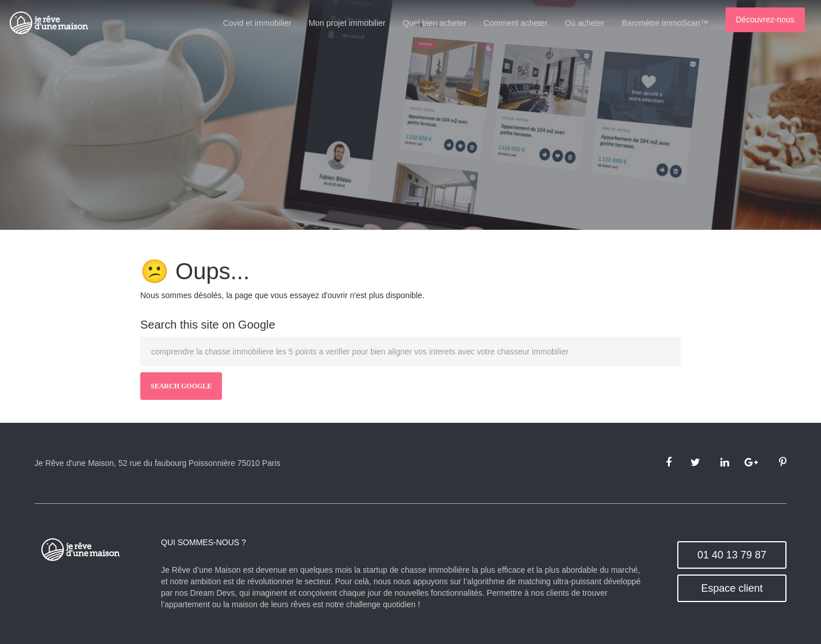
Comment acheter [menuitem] (523, 23)
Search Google (181, 386)
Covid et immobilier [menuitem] (265, 23)
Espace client (732, 588)
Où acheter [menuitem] (592, 23)
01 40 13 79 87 (732, 555)
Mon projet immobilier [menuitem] (355, 23)
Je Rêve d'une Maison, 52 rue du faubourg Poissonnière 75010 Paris (158, 463)
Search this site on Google (208, 325)
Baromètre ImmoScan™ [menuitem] (673, 23)
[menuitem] (773, 22)
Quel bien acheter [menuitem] (442, 23)
